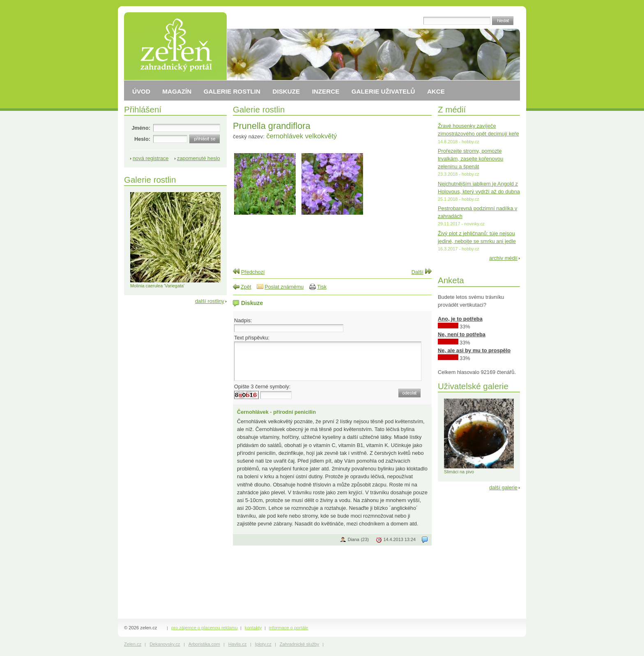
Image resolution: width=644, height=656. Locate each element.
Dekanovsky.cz (165, 644)
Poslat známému (284, 287)
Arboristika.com (204, 644)
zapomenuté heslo (199, 158)
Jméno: (141, 128)
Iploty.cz (263, 644)
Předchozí (253, 272)
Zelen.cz (133, 644)
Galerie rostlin (259, 109)
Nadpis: (243, 320)
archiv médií (503, 258)
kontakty (253, 628)
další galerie (503, 487)
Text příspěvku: (252, 338)
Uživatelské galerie (473, 386)
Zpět (246, 287)
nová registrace (151, 158)
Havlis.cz (238, 644)
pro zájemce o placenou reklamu (205, 628)
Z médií (452, 109)
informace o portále (289, 628)
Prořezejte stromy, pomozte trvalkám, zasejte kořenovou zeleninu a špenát (470, 159)
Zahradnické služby (299, 644)
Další (417, 272)
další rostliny (210, 301)
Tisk (322, 287)
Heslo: (142, 139)
